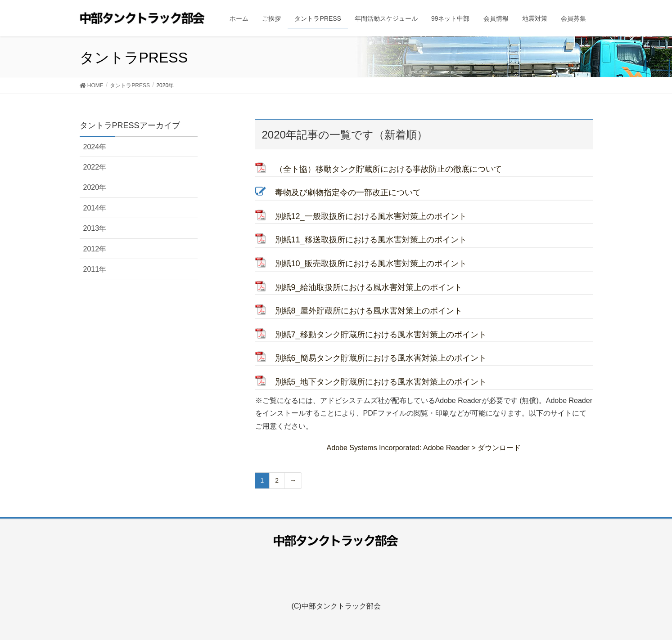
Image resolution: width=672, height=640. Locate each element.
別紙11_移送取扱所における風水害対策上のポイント (371, 240)
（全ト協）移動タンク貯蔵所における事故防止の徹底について (388, 169)
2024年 (95, 147)
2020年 (95, 187)
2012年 (95, 249)
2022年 (95, 167)
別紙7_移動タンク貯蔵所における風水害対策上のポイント (381, 335)
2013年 (95, 228)
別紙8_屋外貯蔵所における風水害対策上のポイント (369, 311)
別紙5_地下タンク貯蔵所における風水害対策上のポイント (381, 382)
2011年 (95, 269)
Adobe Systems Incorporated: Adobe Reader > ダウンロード (424, 448)
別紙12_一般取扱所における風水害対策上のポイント (371, 216)
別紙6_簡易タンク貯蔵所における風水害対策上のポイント (381, 358)
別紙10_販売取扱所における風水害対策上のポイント (371, 264)
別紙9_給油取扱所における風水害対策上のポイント (369, 287)
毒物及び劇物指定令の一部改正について (348, 192)
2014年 (95, 208)
